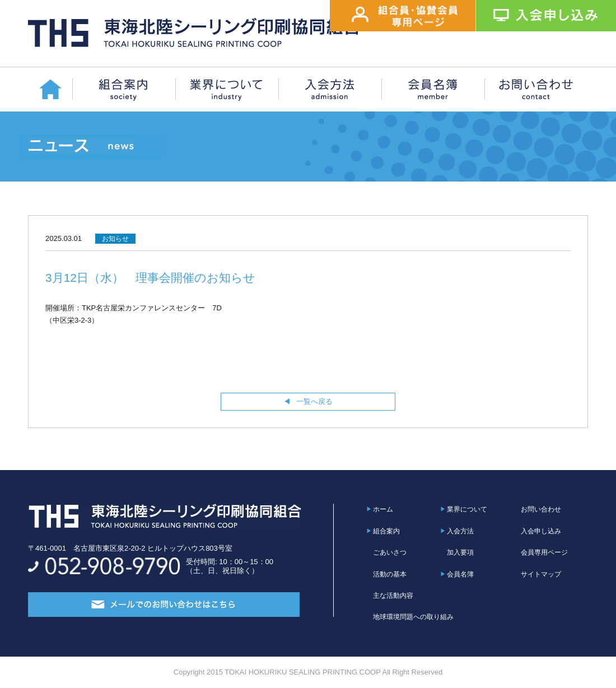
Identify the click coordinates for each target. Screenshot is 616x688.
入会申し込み (541, 531)
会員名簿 (460, 574)
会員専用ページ (544, 552)
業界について (467, 509)
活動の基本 (390, 574)
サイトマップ (541, 574)
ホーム (383, 509)
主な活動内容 (393, 596)
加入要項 (460, 552)
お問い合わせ (541, 509)
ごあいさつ (390, 552)
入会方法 (460, 531)
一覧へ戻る (314, 401)
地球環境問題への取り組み (413, 617)
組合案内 (386, 531)
